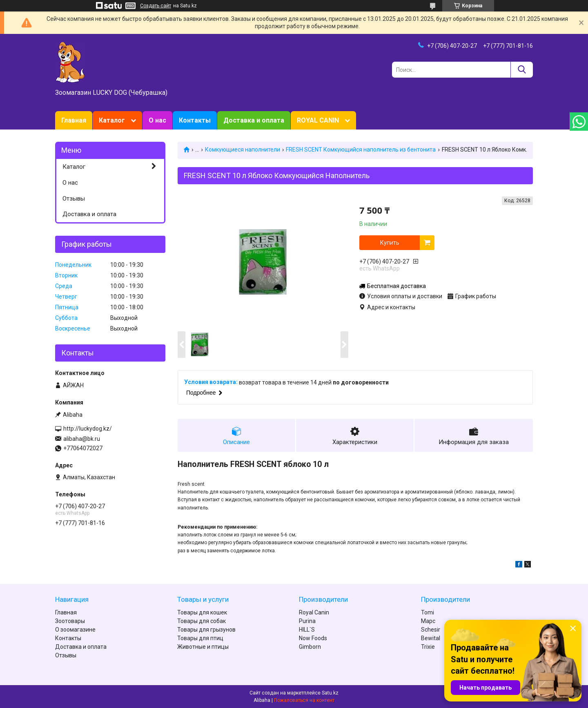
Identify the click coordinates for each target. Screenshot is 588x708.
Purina (307, 621)
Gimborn (310, 647)
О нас (157, 120)
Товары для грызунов (206, 630)
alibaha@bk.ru (82, 439)
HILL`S (307, 630)
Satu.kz (330, 693)
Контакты (195, 120)
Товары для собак (202, 621)
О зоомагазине (75, 630)
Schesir (431, 630)
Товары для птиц (200, 638)
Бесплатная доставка (396, 286)
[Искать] (522, 70)
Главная (74, 120)
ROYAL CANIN (318, 120)
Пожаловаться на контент (304, 700)
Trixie (428, 647)
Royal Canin (314, 612)
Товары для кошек (202, 612)
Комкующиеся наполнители (243, 150)
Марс (428, 621)
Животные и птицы (203, 647)
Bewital (431, 638)
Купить (390, 243)
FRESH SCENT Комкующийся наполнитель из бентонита (361, 150)
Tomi (428, 612)
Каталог (112, 120)
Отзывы (74, 199)
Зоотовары (70, 621)
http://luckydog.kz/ (88, 429)
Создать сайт (156, 6)
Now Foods (313, 638)
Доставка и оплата (254, 120)
